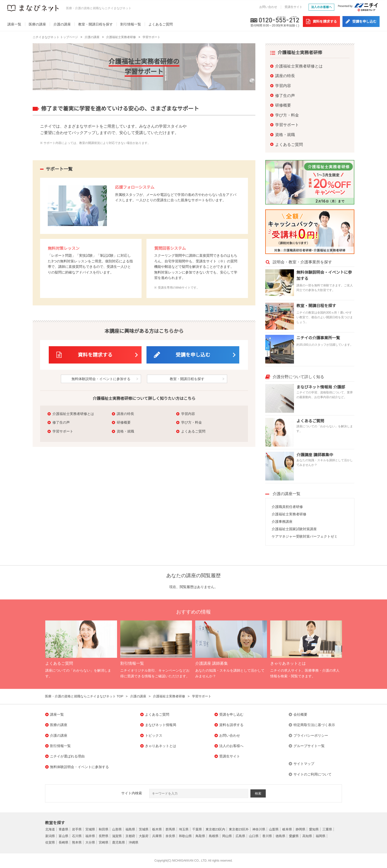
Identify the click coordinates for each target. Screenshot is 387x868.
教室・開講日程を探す (96, 24)
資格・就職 (125, 431)
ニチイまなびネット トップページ (55, 37)
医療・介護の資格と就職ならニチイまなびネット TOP (84, 696)
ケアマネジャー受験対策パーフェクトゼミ (305, 536)
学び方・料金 (192, 422)
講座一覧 (14, 24)
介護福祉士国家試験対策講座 (294, 529)
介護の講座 (62, 24)
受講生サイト (293, 7)
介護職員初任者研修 (287, 507)
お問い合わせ (268, 7)
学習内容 (188, 414)
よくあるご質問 (161, 24)
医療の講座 (37, 24)
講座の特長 (125, 414)
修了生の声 (61, 422)
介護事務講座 (282, 522)
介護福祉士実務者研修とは (73, 414)
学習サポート (151, 37)
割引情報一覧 (131, 24)
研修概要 (124, 422)
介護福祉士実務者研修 (121, 37)
